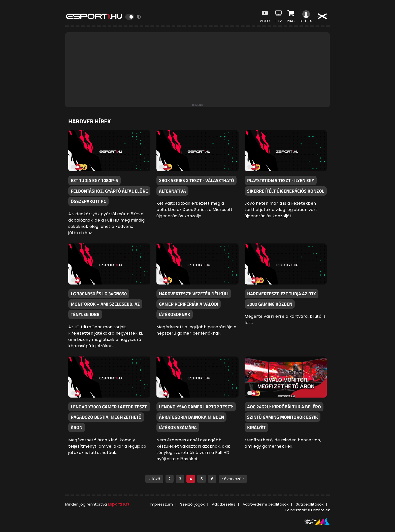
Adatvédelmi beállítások (266, 504)
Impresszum (161, 504)
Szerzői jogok (192, 504)
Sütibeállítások (310, 504)
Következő (233, 479)
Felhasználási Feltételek (308, 510)
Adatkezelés (224, 504)
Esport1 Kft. (119, 504)
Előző (154, 479)
